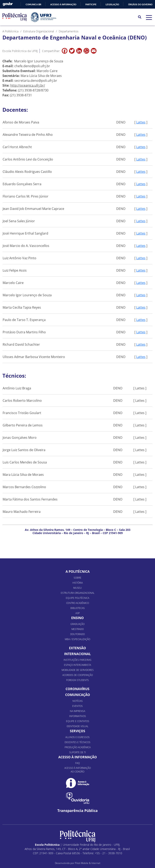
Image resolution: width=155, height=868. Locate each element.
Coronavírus (77, 689)
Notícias (78, 701)
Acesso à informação (63, 4)
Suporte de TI (77, 752)
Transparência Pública (77, 811)
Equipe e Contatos (78, 721)
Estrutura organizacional (78, 593)
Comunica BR (33, 4)
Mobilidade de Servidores (78, 670)
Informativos (78, 716)
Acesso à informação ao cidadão (78, 770)
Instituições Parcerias (77, 660)
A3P (78, 613)
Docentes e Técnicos (77, 742)
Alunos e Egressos (77, 737)
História (78, 583)
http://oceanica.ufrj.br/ (28, 85)
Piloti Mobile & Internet (88, 863)
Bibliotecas (78, 608)
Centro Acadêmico (78, 603)
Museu (77, 588)
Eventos (77, 706)
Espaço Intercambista (77, 665)
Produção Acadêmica (78, 747)
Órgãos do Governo (140, 4)
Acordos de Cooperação (78, 675)
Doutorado (77, 634)
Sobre (77, 578)
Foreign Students (77, 680)
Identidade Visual (77, 726)
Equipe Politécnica (77, 598)
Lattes (141, 122)
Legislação (112, 4)
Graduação (77, 624)
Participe (91, 4)
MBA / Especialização (77, 639)
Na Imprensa (77, 711)
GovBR (8, 4)
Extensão (77, 648)
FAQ (77, 763)
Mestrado (78, 629)
